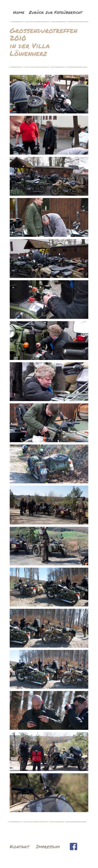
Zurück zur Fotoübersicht (56, 12)
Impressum (48, 847)
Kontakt (20, 847)
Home (19, 12)
